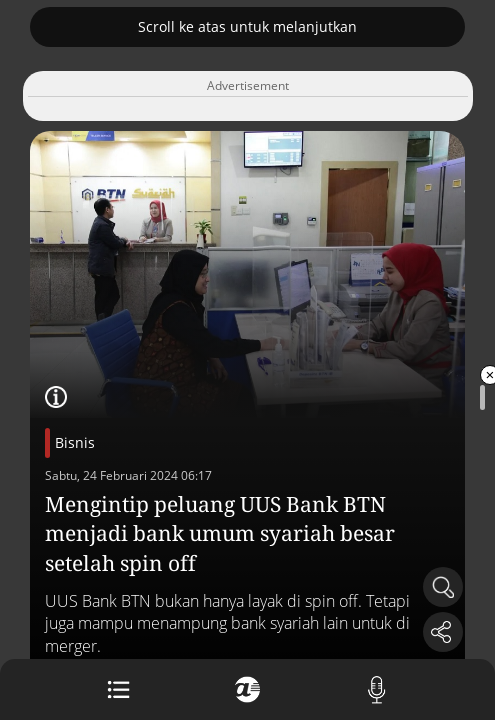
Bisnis (75, 442)
